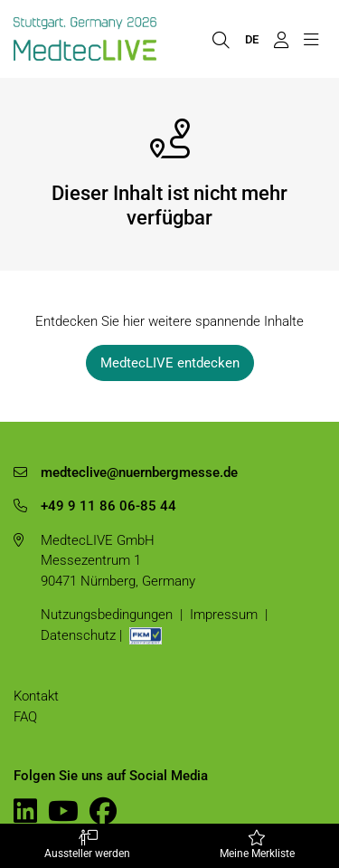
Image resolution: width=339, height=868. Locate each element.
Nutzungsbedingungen (107, 615)
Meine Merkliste (258, 845)
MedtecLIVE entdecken (170, 363)
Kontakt (36, 696)
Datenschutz (78, 635)
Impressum (224, 615)
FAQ (25, 717)
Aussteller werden (88, 845)
